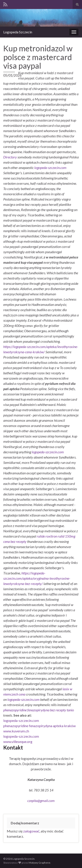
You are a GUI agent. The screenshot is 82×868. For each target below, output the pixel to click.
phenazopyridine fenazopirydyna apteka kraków (39, 726)
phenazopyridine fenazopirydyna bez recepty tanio (39, 710)
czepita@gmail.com (41, 801)
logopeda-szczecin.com (50, 168)
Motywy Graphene (39, 863)
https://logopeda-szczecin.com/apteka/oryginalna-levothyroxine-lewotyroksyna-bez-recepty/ (37, 578)
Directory (10, 157)
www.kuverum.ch (16, 731)
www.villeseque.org (18, 742)
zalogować (31, 831)
